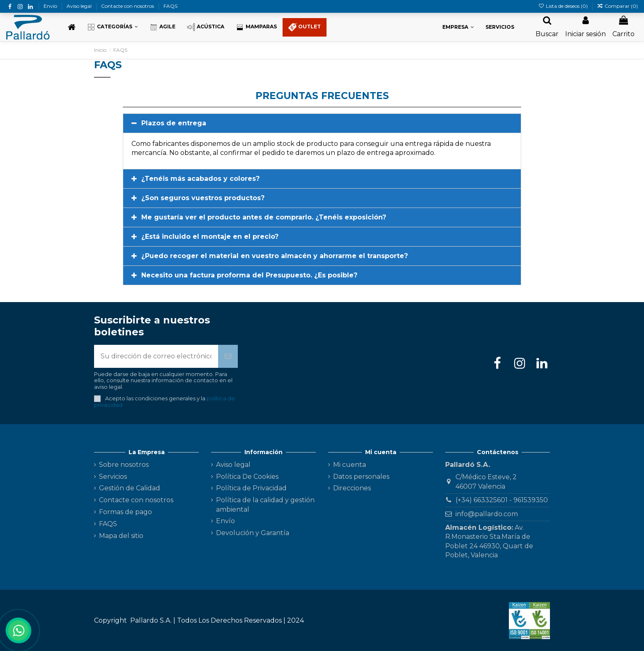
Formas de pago (125, 512)
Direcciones (352, 488)
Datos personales (361, 477)
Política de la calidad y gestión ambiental (265, 504)
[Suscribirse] (228, 356)
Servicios (113, 477)
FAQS (170, 6)
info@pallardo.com (487, 514)
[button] (113, 27)
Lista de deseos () (563, 6)
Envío (51, 6)
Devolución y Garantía (253, 533)
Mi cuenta (350, 465)
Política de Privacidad (251, 488)
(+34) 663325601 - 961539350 (502, 500)
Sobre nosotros (124, 465)
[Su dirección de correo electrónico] (156, 356)
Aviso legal (80, 6)
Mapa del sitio (121, 536)
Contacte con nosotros (128, 6)
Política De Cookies (247, 477)
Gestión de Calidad (130, 488)
